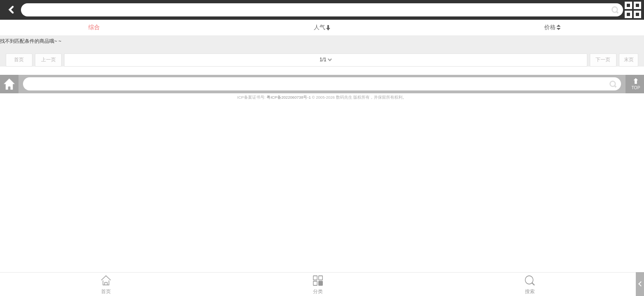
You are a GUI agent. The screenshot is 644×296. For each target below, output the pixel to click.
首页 (19, 60)
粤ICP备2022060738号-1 (289, 97)
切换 (633, 10)
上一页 (48, 60)
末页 (629, 60)
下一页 (603, 60)
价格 (550, 27)
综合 (94, 27)
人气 (322, 27)
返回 (11, 10)
